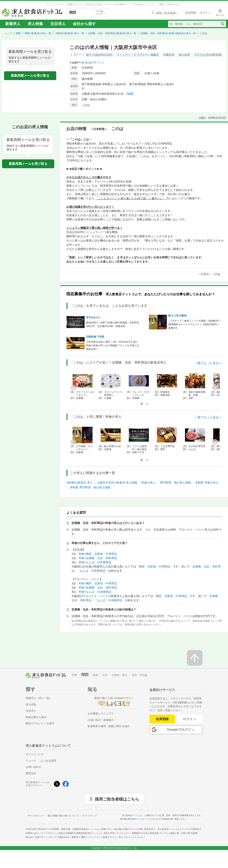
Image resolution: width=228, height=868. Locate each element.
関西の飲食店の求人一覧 (38, 33)
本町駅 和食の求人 (207, 483)
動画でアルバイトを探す (40, 723)
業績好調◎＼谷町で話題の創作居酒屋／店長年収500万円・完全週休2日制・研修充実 (112, 324)
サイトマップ (90, 816)
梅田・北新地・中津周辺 (154, 566)
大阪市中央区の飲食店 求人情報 (117, 483)
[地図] (130, 94)
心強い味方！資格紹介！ (102, 720)
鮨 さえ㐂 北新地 (177, 316)
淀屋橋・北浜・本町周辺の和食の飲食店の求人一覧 (168, 33)
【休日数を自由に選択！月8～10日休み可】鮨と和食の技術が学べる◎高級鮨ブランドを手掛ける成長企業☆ (112, 345)
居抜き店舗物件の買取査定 (87, 833)
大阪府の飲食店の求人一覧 (70, 33)
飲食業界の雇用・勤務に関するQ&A (109, 726)
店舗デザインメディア (52, 837)
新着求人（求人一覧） (39, 698)
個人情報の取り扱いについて (63, 816)
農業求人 (82, 837)
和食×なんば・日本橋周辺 (95, 562)
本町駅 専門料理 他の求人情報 (90, 487)
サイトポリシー (36, 816)
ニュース (31, 761)
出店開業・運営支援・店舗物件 (75, 829)
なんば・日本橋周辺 (93, 571)
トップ (8, 33)
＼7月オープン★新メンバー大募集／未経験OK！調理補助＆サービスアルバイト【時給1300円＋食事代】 (195, 324)
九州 (105, 675)
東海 (95, 675)
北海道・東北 (120, 675)
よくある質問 (48, 761)
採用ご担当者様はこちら (117, 799)
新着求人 (13, 24)
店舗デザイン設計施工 (122, 829)
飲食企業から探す (36, 717)
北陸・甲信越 (139, 675)
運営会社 (31, 773)
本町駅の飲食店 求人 (80, 483)
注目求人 (58, 24)
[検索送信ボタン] (222, 24)
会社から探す (84, 24)
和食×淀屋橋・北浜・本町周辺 (98, 558)
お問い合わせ (34, 767)
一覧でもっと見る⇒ (208, 363)
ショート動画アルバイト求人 (119, 837)
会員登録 (162, 719)
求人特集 (35, 24)
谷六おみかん (93, 317)
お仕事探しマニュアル (101, 714)
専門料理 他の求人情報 (175, 483)
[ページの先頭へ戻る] (195, 658)
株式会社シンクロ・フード (140, 819)
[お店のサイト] (94, 62)
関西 (18, 33)
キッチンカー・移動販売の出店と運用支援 (142, 833)
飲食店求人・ (162, 829)
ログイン (190, 719)
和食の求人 (148, 483)
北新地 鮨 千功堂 (95, 337)
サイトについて (35, 754)
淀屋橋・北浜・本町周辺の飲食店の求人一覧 (112, 33)
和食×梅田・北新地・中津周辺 (98, 554)
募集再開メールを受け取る (30, 76)
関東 (75, 675)
